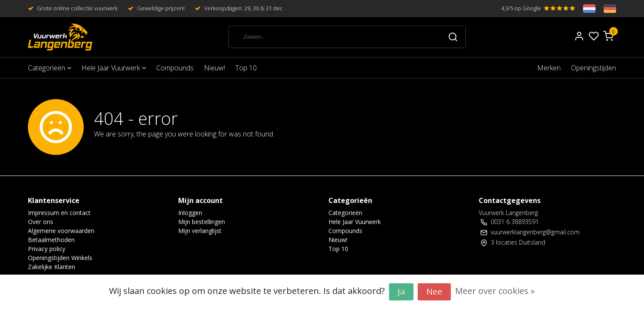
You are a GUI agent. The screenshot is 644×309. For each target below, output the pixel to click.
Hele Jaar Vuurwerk (114, 68)
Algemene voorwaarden (61, 231)
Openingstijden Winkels (60, 258)
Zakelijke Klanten (52, 267)
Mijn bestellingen (202, 222)
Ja (401, 292)
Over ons (41, 222)
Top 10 (246, 68)
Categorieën (50, 68)
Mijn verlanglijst (200, 231)
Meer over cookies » (495, 291)
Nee (434, 292)
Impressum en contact (59, 213)
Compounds (175, 68)
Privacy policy (47, 249)
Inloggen (190, 213)
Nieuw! (214, 68)
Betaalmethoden (51, 240)
